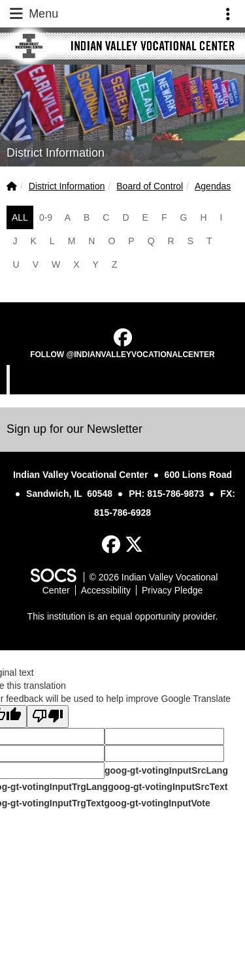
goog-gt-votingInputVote (157, 803)
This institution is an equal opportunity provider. (123, 616)
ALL (20, 217)
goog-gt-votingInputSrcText (168, 787)
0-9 (46, 217)
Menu (33, 14)
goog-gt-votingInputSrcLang (166, 770)
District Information (67, 186)
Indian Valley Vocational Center (124, 379)
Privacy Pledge (172, 590)
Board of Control (150, 186)
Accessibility (106, 590)
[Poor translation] (48, 717)
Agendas (213, 186)
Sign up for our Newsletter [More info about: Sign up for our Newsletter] (74, 429)
